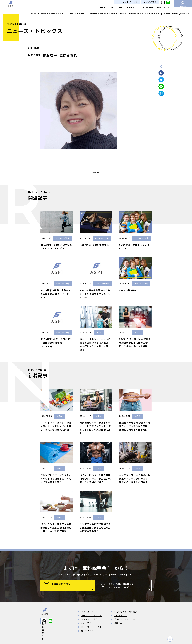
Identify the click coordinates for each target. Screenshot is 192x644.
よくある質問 (150, 2)
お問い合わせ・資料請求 (125, 612)
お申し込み (148, 7)
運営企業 (118, 623)
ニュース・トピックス (127, 2)
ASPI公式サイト (53, 621)
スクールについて (105, 7)
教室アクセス (163, 7)
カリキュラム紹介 (89, 619)
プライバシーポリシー (124, 619)
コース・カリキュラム (128, 7)
